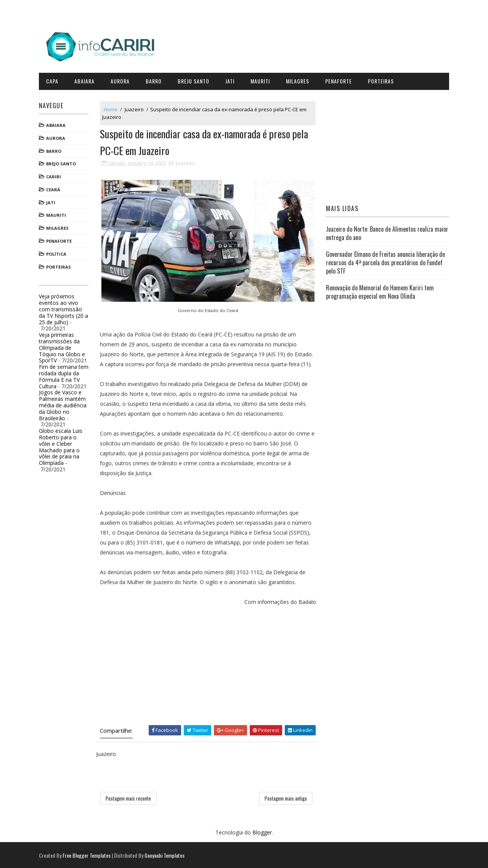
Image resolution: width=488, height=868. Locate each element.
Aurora (121, 80)
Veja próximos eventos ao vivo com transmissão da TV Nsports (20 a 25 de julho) (65, 308)
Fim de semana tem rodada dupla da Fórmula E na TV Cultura (65, 375)
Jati (231, 80)
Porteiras (382, 80)
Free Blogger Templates (88, 854)
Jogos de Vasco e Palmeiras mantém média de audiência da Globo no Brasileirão (64, 404)
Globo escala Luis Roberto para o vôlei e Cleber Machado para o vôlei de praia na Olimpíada (62, 446)
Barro (155, 80)
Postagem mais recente (129, 798)
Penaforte (340, 80)
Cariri (55, 175)
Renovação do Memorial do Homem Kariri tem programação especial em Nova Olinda (380, 291)
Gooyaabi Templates (166, 854)
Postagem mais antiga (285, 798)
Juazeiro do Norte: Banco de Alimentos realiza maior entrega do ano (387, 232)
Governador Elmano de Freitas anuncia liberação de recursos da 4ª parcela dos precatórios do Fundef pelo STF (385, 261)
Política (57, 253)
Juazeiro (135, 108)
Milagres (299, 80)
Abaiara (86, 80)
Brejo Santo (195, 80)
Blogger (262, 832)
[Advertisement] (208, 660)
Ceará (54, 188)
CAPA (53, 80)
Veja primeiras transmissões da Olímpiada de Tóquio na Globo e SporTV (63, 346)
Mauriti (261, 80)
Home (112, 108)
